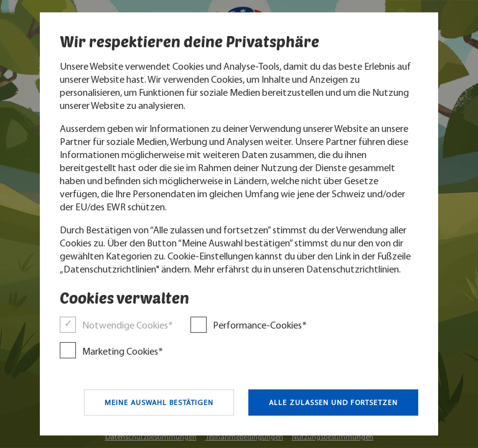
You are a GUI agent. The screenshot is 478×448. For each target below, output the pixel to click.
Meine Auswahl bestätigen (159, 403)
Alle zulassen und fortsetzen (333, 403)
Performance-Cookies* (260, 325)
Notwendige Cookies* (128, 325)
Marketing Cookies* (123, 352)
